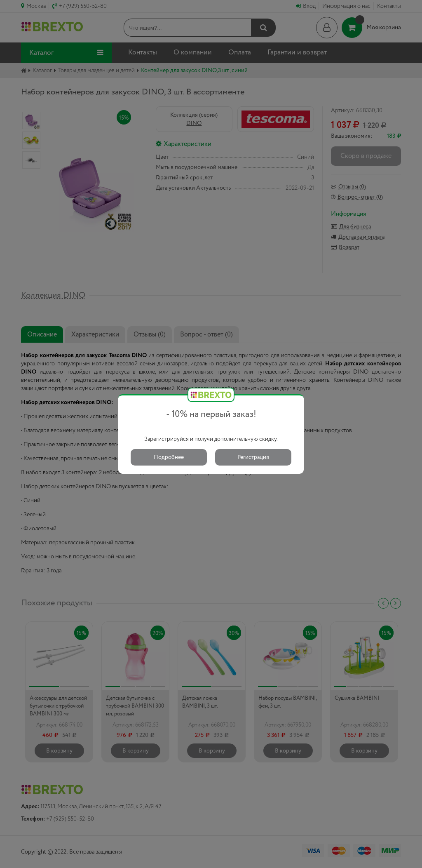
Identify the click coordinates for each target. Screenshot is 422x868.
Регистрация (253, 457)
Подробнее (169, 457)
